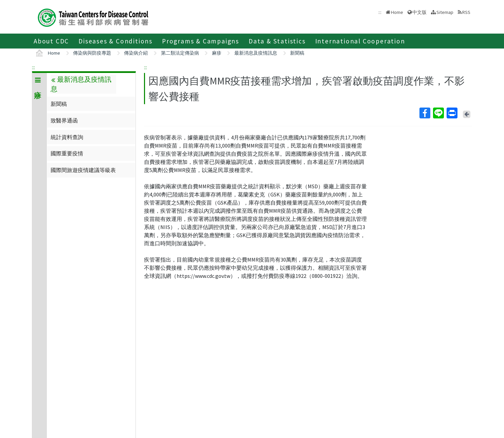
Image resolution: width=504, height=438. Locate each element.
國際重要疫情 (67, 153)
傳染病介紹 (136, 53)
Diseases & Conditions (115, 41)
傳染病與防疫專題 (92, 53)
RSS (466, 12)
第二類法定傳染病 (180, 53)
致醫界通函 (64, 120)
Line (438, 113)
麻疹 (217, 53)
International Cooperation (360, 41)
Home (397, 12)
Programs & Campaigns (201, 41)
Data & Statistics (277, 41)
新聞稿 (297, 53)
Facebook (425, 113)
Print (452, 113)
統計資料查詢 (67, 137)
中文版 (419, 12)
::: (33, 67)
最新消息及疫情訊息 (256, 53)
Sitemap (445, 12)
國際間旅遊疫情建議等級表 (83, 170)
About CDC (51, 41)
